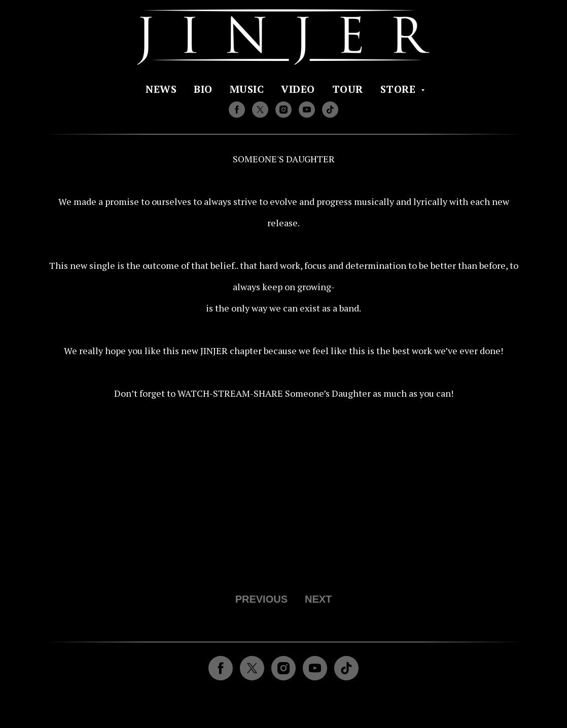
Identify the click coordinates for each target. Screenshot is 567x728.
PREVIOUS (261, 599)
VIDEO (298, 89)
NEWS (161, 89)
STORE (399, 89)
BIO (203, 89)
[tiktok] (330, 110)
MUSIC (247, 89)
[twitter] (260, 110)
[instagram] (283, 110)
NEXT (318, 599)
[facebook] (237, 110)
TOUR (348, 89)
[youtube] (307, 110)
